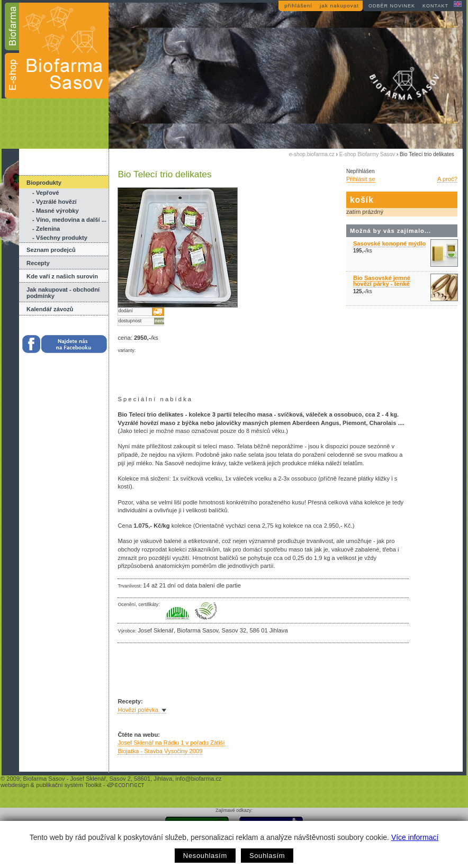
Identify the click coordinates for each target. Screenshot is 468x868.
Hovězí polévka (138, 710)
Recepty (38, 263)
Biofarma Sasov (44, 779)
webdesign (15, 785)
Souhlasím (267, 856)
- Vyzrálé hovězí (55, 202)
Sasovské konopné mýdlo (389, 243)
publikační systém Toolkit (69, 785)
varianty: (127, 350)
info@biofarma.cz (198, 779)
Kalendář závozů (50, 309)
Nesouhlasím (205, 856)
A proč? (447, 179)
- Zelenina (46, 229)
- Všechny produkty (60, 238)
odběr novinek (392, 6)
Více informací (415, 837)
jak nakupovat (339, 6)
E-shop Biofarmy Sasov (367, 154)
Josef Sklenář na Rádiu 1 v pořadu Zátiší (171, 743)
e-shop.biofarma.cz (312, 154)
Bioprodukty (44, 183)
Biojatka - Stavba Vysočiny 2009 (160, 751)
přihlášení (298, 6)
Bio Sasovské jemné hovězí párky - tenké (382, 281)
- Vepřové (46, 193)
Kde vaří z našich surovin (62, 276)
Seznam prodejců (51, 250)
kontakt (435, 6)
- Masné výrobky (56, 211)
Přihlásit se (361, 179)
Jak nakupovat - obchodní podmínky (63, 293)
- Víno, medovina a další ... (69, 220)
